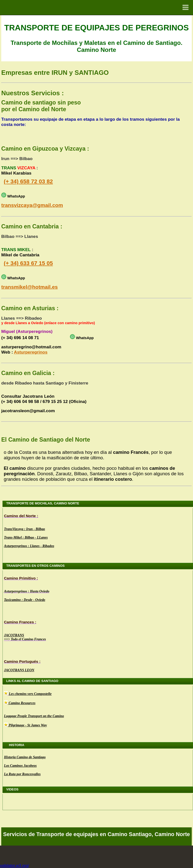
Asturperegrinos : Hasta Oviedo (27, 591)
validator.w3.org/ (15, 866)
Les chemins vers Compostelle (30, 694)
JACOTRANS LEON (19, 670)
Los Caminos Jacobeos (20, 766)
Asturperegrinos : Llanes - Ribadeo (29, 546)
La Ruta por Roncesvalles (22, 774)
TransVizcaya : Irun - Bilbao (24, 529)
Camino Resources (20, 703)
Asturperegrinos (31, 352)
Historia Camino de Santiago (25, 757)
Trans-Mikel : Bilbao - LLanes (26, 537)
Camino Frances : (20, 622)
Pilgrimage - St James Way (27, 725)
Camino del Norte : (21, 516)
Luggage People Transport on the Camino (34, 716)
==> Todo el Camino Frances (25, 639)
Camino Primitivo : (21, 578)
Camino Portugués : (22, 661)
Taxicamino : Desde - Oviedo (25, 600)
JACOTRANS (14, 635)
